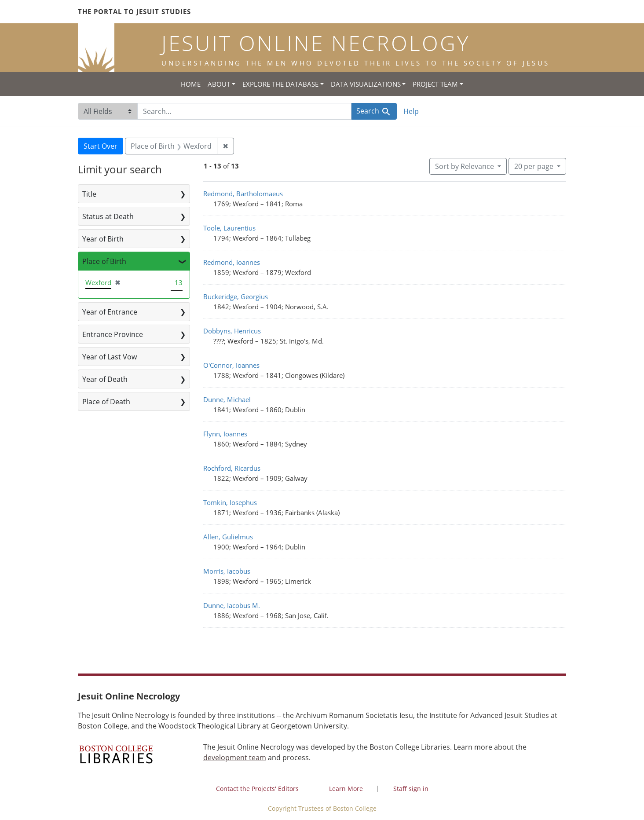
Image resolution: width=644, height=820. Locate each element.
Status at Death (108, 216)
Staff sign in (411, 789)
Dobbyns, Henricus (232, 331)
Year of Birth (103, 239)
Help (411, 111)
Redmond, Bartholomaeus (243, 194)
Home (191, 84)
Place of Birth (104, 261)
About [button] (219, 84)
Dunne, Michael (227, 399)
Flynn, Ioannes (225, 434)
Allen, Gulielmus (228, 537)
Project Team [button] (435, 84)
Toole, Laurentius (229, 228)
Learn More (346, 789)
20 (535, 166)
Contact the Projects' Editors (257, 789)
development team (235, 758)
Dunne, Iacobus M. (232, 605)
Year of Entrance (110, 312)
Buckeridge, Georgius (236, 297)
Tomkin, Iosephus (230, 502)
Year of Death (105, 379)
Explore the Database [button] (280, 84)
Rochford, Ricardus (232, 468)
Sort (465, 166)
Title (89, 194)
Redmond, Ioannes (232, 262)
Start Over (101, 146)
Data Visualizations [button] (366, 84)
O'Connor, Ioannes (231, 365)
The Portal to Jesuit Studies (134, 11)
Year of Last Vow (110, 357)
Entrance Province (113, 334)
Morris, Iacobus (227, 571)
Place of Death (106, 402)
